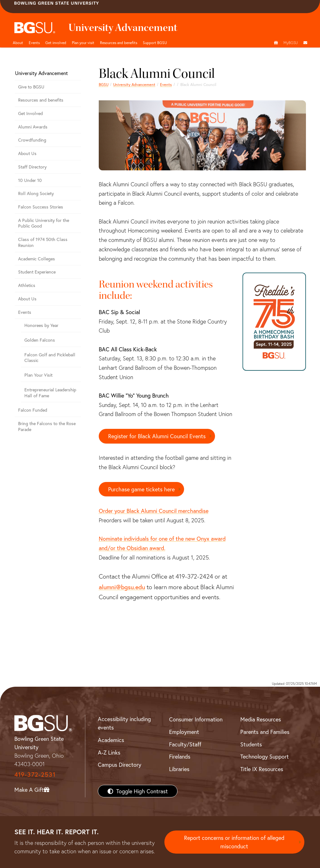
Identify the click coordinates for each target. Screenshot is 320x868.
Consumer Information (196, 720)
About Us (27, 153)
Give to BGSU (31, 87)
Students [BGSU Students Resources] (251, 744)
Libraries (179, 769)
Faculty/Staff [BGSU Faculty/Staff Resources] (185, 744)
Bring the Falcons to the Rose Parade (47, 426)
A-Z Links (109, 752)
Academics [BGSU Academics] (111, 740)
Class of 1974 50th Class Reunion (43, 242)
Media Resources (261, 720)
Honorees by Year (41, 325)
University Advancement (134, 84)
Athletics (27, 285)
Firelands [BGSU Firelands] (180, 757)
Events (34, 43)
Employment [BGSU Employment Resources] (184, 732)
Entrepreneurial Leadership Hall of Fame (50, 393)
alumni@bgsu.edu (122, 587)
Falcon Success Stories (41, 207)
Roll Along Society (36, 193)
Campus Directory (120, 765)
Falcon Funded (33, 410)
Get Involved (30, 113)
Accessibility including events (124, 723)
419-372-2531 (35, 774)
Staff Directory (32, 167)
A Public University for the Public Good (44, 223)
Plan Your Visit (38, 375)
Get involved (56, 43)
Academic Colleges (37, 259)
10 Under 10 (30, 180)
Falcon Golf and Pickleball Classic (50, 358)
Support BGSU (155, 43)
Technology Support (265, 757)
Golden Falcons (40, 340)
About (18, 43)
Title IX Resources (262, 769)
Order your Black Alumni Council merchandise (154, 511)
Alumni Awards (33, 127)
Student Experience (37, 272)
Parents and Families (265, 732)
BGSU (104, 84)
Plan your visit (83, 43)
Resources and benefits (119, 43)
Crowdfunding (32, 140)
